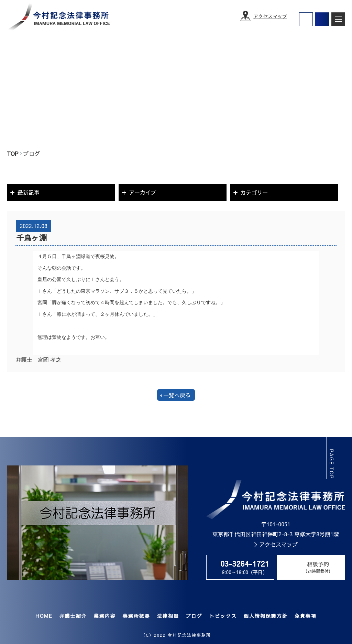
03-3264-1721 (245, 563)
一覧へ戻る (177, 395)
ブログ (194, 616)
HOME (44, 616)
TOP (13, 153)
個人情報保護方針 (265, 616)
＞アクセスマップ (276, 544)
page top (332, 464)
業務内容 (104, 616)
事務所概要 (136, 616)
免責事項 (305, 616)
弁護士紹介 (73, 616)
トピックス (223, 616)
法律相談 (168, 616)
